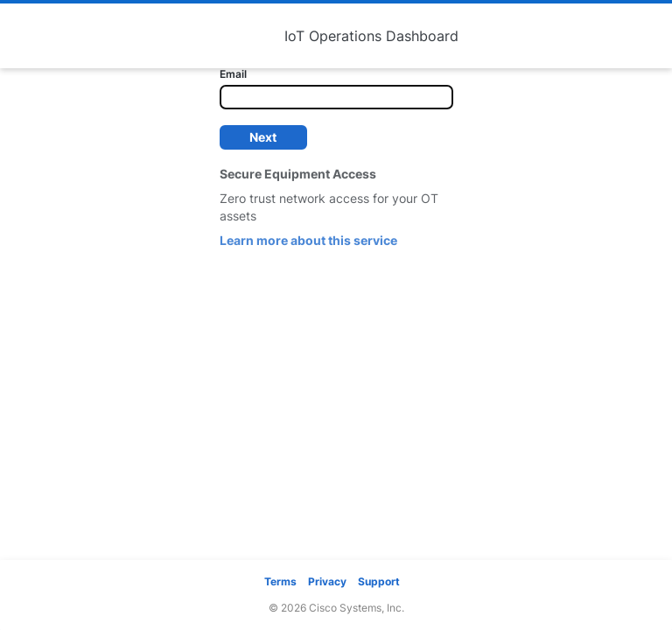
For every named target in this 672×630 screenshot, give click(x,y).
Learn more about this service (308, 240)
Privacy (327, 581)
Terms (280, 581)
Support (379, 581)
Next (263, 137)
